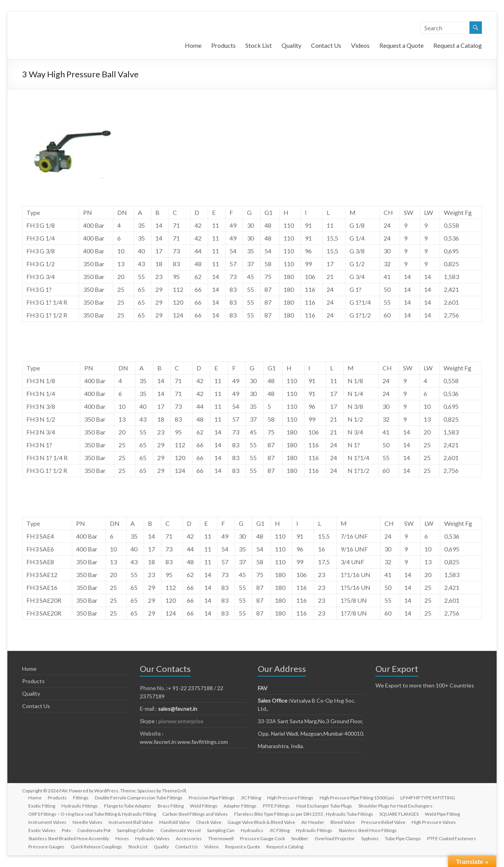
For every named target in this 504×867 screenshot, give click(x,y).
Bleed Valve (343, 822)
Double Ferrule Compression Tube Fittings (139, 798)
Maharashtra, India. (281, 746)
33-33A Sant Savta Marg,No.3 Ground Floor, (310, 721)
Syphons (370, 838)
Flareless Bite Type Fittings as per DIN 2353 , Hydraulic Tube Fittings (304, 814)
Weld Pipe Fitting (442, 814)
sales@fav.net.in (178, 709)
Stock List (259, 45)
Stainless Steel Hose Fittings (368, 830)
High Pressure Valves (434, 822)
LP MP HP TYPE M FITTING (428, 798)
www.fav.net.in (158, 742)
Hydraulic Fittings (80, 806)
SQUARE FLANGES (399, 814)
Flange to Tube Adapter (128, 806)
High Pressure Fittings (290, 798)
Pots (66, 830)
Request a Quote (401, 45)
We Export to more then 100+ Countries (425, 685)
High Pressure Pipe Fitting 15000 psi (357, 798)
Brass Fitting (171, 806)
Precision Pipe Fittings (212, 798)
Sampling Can (221, 830)
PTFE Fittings (276, 806)
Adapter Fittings (240, 806)
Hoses (122, 838)
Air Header (313, 822)
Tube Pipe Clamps (403, 838)
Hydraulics (252, 830)
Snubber (300, 838)
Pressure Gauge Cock (262, 838)
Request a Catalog (458, 45)
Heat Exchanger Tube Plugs (324, 806)
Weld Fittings (204, 806)
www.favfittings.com (203, 742)
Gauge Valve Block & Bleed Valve (261, 822)
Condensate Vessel (181, 830)
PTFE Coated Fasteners (452, 838)
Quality (291, 45)
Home (193, 45)
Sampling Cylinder (136, 830)
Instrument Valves (47, 822)
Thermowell (221, 838)
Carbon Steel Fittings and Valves (195, 814)
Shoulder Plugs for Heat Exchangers (395, 806)
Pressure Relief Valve (383, 822)
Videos (360, 45)
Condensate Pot (94, 830)
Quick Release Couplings (96, 847)
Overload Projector (335, 838)
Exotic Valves (42, 830)
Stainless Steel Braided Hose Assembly (69, 838)
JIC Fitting (251, 798)
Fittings (81, 798)
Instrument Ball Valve (131, 822)
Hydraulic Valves (152, 838)
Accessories (189, 838)
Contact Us (326, 45)
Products (223, 45)
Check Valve (209, 822)
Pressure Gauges (46, 847)
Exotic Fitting (42, 806)
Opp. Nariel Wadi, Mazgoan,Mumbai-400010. (311, 734)
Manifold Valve (175, 822)
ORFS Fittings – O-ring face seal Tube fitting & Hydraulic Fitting (92, 814)
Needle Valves (88, 822)
